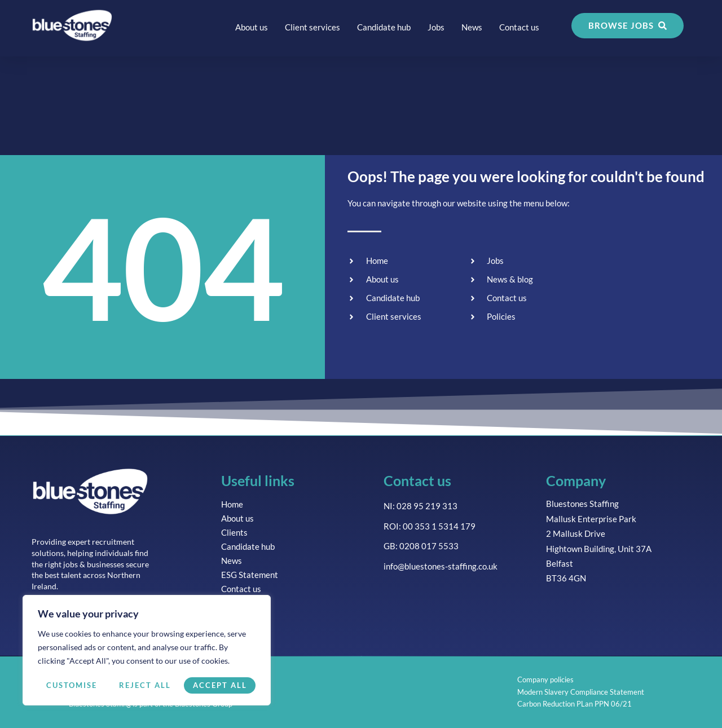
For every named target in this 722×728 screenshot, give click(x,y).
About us (252, 27)
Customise (72, 685)
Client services (312, 27)
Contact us (519, 27)
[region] (147, 650)
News (472, 27)
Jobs (436, 27)
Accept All (220, 685)
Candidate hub (384, 27)
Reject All (145, 685)
